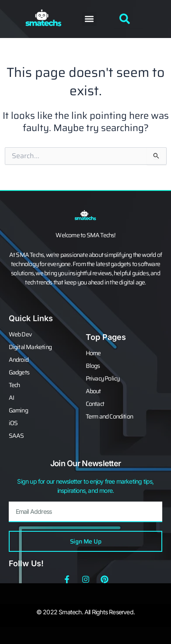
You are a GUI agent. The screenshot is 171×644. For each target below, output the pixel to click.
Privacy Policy (103, 378)
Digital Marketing (30, 347)
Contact (95, 404)
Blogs (93, 366)
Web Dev (20, 334)
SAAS (16, 436)
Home (93, 353)
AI (11, 398)
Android (19, 360)
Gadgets (19, 372)
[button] (89, 19)
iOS (13, 423)
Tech (14, 385)
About (93, 391)
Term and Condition (110, 416)
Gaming (18, 410)
